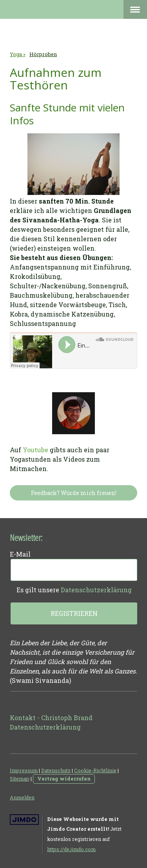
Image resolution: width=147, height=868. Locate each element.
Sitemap (20, 779)
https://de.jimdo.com (71, 849)
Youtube (35, 450)
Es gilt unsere (74, 590)
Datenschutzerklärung (96, 590)
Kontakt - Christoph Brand (51, 718)
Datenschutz (56, 770)
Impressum (24, 770)
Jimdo (24, 820)
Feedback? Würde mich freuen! (74, 493)
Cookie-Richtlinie (95, 770)
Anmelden (22, 797)
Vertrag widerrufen (64, 779)
